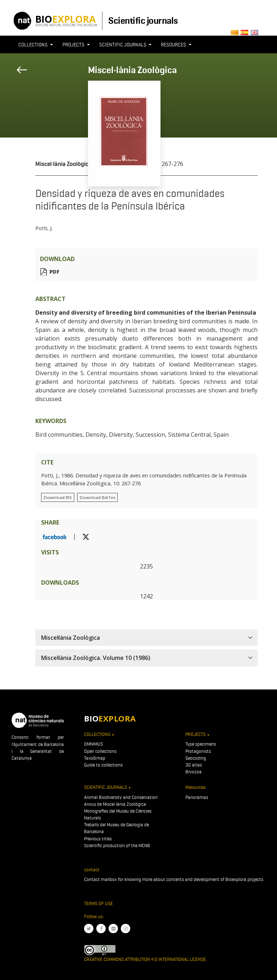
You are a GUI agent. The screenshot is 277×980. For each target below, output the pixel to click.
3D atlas (194, 765)
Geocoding (196, 758)
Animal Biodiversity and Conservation (121, 797)
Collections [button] (34, 45)
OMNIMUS (93, 744)
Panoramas (197, 797)
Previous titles (98, 839)
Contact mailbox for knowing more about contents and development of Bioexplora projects (174, 879)
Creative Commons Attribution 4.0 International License (145, 959)
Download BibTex (98, 497)
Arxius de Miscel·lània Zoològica (115, 804)
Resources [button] (174, 45)
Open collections (100, 751)
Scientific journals (143, 21)
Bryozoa (194, 772)
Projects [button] (74, 45)
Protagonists (198, 751)
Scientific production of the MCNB (117, 846)
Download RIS (58, 497)
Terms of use (98, 903)
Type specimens (201, 744)
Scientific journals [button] (123, 45)
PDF (54, 272)
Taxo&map (95, 758)
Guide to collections (103, 765)
